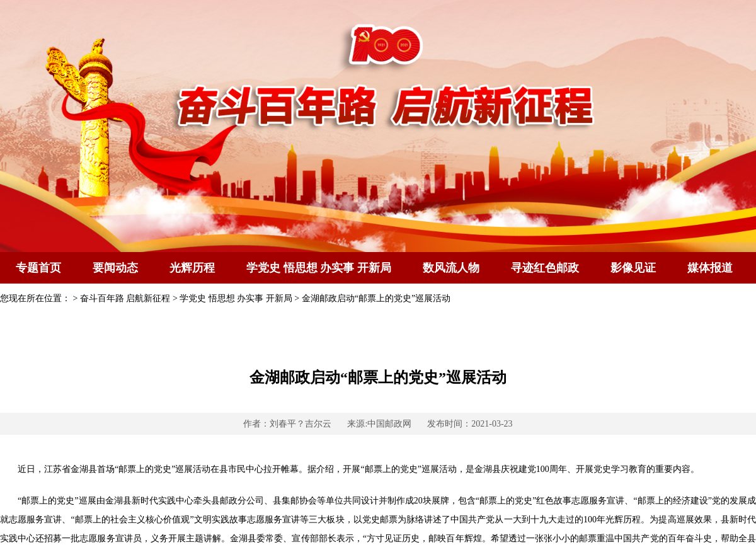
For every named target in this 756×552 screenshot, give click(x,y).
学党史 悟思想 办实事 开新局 (319, 268)
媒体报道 (710, 268)
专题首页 (38, 268)
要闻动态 (115, 268)
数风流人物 (451, 268)
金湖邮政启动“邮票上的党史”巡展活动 (376, 298)
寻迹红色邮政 (545, 268)
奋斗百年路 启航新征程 (125, 298)
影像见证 (633, 268)
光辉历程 (192, 268)
